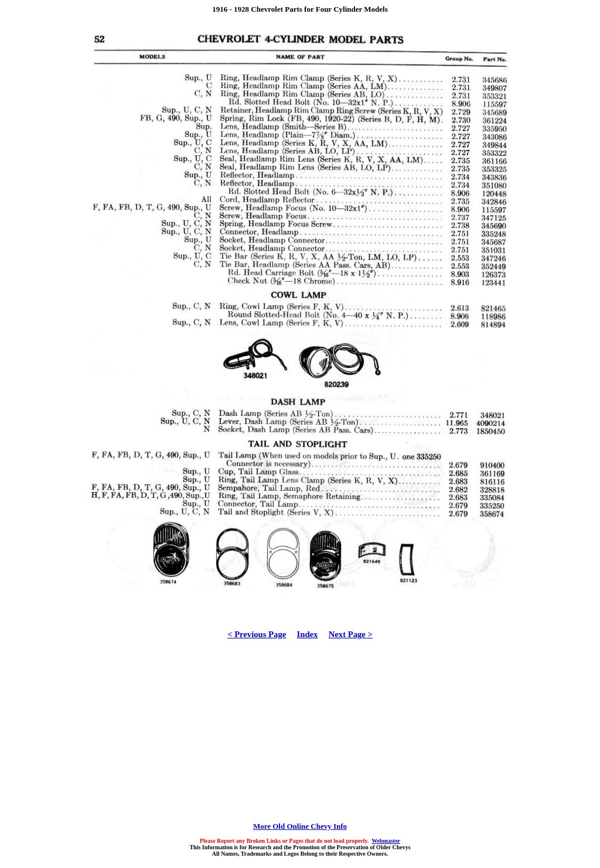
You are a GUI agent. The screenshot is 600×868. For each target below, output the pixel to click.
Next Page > (351, 634)
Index (308, 634)
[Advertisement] (300, 727)
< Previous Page (257, 634)
